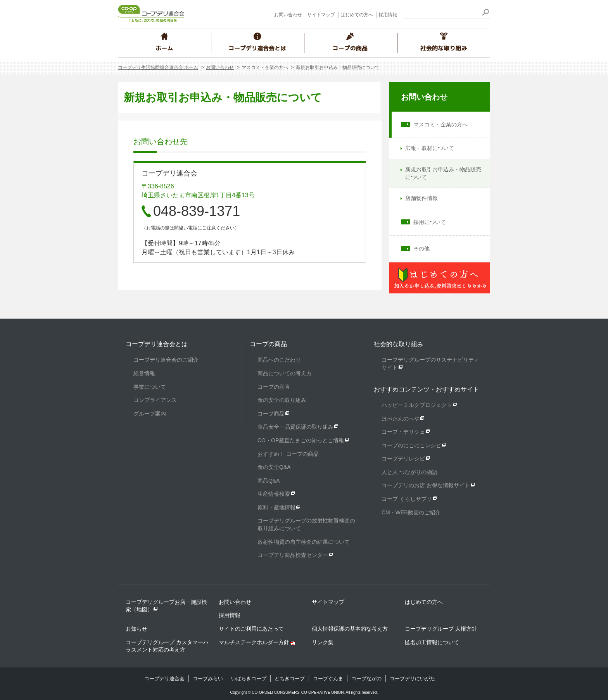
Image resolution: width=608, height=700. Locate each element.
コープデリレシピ (403, 459)
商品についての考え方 (285, 373)
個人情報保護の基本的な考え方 (350, 629)
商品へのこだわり (279, 360)
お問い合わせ (288, 15)
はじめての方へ (357, 15)
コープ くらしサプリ (407, 499)
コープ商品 (271, 414)
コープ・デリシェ (403, 432)
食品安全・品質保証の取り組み (295, 427)
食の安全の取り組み (282, 400)
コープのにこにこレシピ (411, 445)
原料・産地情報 (276, 507)
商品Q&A (269, 481)
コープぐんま (328, 678)
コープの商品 (268, 344)
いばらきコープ (249, 678)
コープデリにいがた (412, 678)
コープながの (366, 678)
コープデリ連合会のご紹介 (166, 360)
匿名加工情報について (432, 642)
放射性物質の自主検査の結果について (304, 542)
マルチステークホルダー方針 (254, 642)
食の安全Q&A (274, 467)
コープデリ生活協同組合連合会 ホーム (158, 67)
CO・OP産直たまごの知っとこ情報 (301, 440)
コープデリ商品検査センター (293, 555)
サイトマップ (321, 15)
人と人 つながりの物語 (409, 472)
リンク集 (323, 642)
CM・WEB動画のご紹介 (411, 512)
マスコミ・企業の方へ (440, 124)
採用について (430, 222)
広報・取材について (430, 148)
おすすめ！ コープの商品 (288, 454)
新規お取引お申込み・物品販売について (443, 173)
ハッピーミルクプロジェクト (417, 405)
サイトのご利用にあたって (251, 629)
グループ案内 (150, 414)
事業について (150, 387)
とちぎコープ (290, 678)
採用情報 (388, 15)
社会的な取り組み (399, 344)
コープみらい (208, 678)
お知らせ (136, 629)
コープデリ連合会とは (157, 344)
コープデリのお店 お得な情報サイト (426, 485)
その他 (421, 248)
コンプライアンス (155, 400)
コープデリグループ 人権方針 (441, 629)
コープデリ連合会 (164, 678)
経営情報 (144, 373)
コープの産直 (274, 387)
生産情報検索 (274, 494)
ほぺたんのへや (401, 419)
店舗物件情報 (421, 198)
